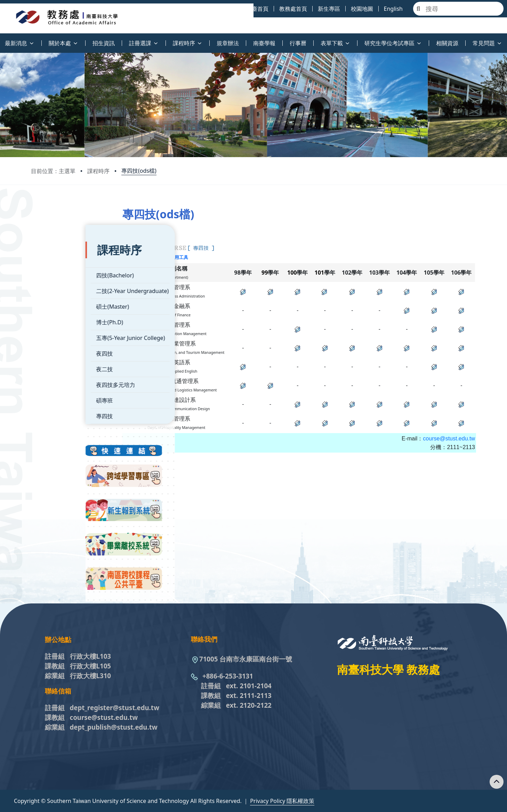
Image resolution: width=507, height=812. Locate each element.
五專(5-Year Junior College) (76, 319)
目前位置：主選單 (53, 171)
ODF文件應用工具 (196, 257)
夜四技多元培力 (61, 366)
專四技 (50, 397)
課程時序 (98, 171)
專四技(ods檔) (139, 171)
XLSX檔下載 (163, 257)
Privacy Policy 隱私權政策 (282, 801)
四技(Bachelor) (61, 256)
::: (2, 39)
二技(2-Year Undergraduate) (78, 272)
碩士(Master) (58, 287)
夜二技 (50, 350)
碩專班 (50, 381)
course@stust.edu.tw (449, 447)
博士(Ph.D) (55, 303)
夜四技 (50, 334)
